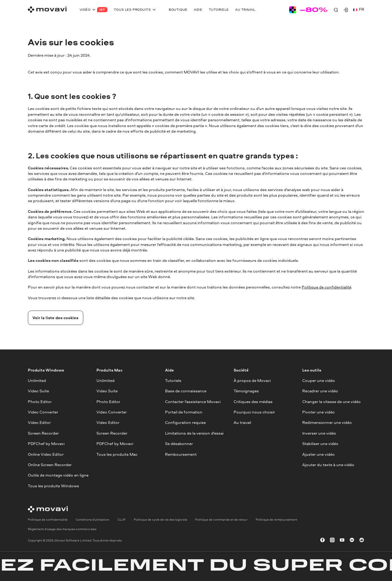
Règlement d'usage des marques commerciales (62, 529)
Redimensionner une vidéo (327, 423)
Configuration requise (185, 423)
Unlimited (37, 381)
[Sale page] (308, 10)
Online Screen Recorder (50, 465)
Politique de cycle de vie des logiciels (160, 520)
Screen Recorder (43, 433)
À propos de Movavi (252, 381)
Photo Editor (40, 402)
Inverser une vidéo (319, 433)
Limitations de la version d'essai (194, 433)
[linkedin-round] (352, 541)
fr (359, 9)
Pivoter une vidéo (318, 412)
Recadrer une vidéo (320, 391)
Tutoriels (173, 381)
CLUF (122, 520)
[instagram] (332, 541)
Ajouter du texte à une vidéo (328, 465)
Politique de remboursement (277, 520)
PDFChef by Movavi (46, 444)
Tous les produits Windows (53, 486)
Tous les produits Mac (117, 454)
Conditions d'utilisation (92, 520)
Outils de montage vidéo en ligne (58, 475)
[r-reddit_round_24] (362, 541)
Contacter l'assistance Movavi (193, 402)
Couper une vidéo (319, 381)
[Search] (336, 10)
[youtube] (342, 541)
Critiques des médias (253, 402)
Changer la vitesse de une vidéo (332, 402)
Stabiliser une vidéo (320, 444)
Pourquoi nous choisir (254, 412)
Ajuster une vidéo (318, 454)
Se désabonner (179, 444)
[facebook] (322, 541)
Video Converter (43, 412)
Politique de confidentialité (326, 287)
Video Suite (38, 391)
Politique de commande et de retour (221, 520)
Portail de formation (184, 412)
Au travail (242, 423)
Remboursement (181, 454)
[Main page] (47, 10)
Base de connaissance (186, 391)
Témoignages (246, 391)
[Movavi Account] (346, 10)
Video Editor (39, 423)
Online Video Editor (46, 454)
